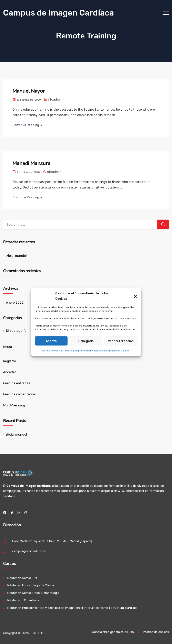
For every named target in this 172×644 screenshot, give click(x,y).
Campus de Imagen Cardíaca (58, 13)
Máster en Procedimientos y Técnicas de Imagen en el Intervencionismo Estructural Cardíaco (72, 608)
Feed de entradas (17, 383)
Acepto (51, 341)
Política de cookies (52, 351)
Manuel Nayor (29, 91)
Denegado (86, 341)
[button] (135, 296)
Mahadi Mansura (31, 163)
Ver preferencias (121, 341)
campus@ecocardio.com (29, 551)
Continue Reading (26, 125)
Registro (9, 361)
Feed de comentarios (19, 394)
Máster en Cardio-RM (22, 578)
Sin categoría (16, 331)
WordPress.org (14, 405)
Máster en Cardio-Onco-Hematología (33, 593)
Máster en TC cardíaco (23, 600)
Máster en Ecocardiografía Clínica (31, 585)
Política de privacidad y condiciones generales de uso (97, 351)
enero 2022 (15, 302)
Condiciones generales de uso (113, 632)
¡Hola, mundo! (16, 256)
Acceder (9, 372)
